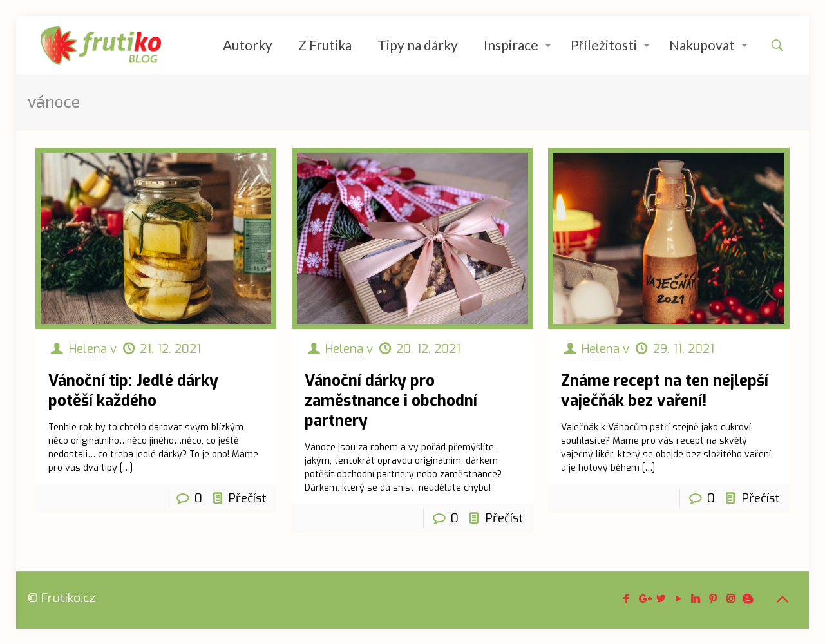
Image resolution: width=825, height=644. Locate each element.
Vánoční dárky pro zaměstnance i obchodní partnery (391, 401)
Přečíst (248, 498)
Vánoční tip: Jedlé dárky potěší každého (133, 391)
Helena (88, 349)
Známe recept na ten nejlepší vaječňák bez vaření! (665, 391)
